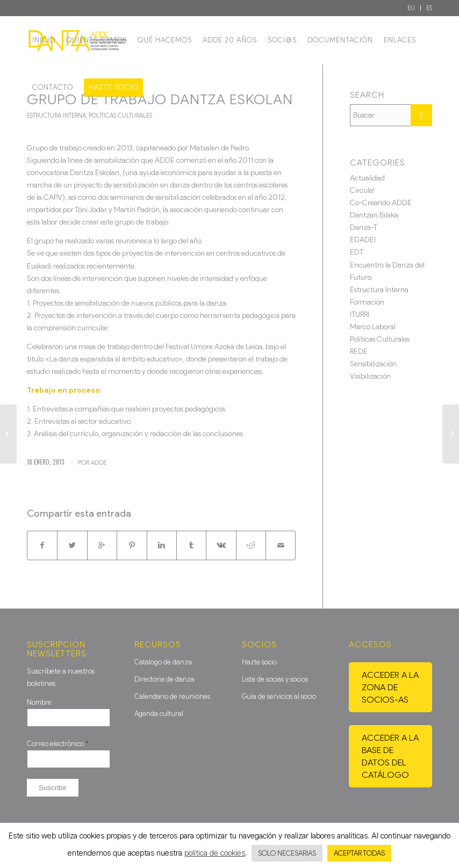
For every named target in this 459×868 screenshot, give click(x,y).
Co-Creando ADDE (381, 203)
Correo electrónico (58, 744)
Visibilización (370, 376)
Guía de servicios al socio (279, 696)
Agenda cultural (159, 714)
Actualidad (367, 178)
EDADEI (363, 240)
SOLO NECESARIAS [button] (287, 853)
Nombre (39, 702)
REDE (359, 352)
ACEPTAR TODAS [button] (359, 853)
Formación (367, 302)
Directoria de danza (164, 679)
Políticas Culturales (120, 115)
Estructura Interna (56, 115)
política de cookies (215, 853)
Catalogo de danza (163, 662)
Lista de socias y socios (275, 679)
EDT (357, 252)
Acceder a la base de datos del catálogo (390, 756)
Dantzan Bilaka (374, 215)
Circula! (362, 190)
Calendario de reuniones (172, 696)
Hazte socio (259, 662)
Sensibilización (373, 364)
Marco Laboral (373, 327)
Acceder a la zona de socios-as (390, 687)
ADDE (99, 462)
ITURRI (360, 314)
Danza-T (364, 227)
